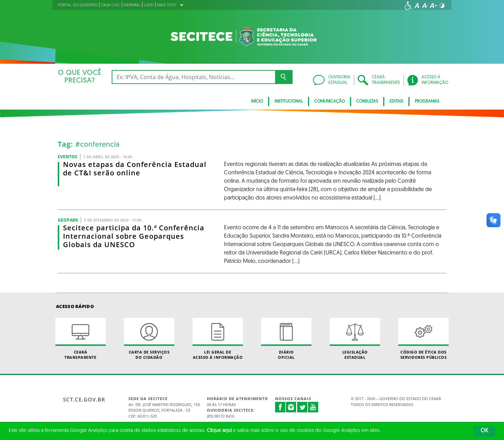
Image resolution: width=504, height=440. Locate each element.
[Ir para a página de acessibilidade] (408, 6)
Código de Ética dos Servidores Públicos (423, 339)
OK (484, 431)
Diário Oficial (286, 339)
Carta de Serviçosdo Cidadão (149, 339)
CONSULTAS (367, 102)
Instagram (291, 407)
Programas (427, 102)
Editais (396, 102)
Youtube (313, 407)
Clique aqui (219, 431)
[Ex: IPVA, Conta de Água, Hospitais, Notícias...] (193, 77)
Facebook (280, 407)
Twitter (302, 407)
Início (257, 102)
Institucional (289, 102)
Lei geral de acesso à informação (218, 339)
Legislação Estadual (355, 339)
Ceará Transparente (80, 339)
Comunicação (330, 102)
